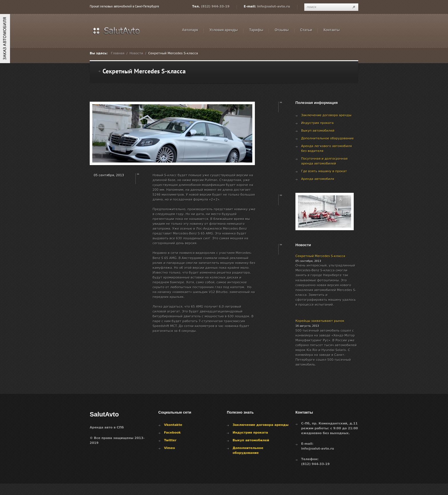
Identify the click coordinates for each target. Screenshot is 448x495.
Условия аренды (224, 30)
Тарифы (256, 30)
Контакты (332, 30)
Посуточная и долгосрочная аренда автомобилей (324, 161)
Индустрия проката (317, 123)
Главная (118, 53)
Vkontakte (173, 425)
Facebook (172, 433)
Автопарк (190, 30)
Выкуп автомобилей (318, 131)
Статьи (306, 30)
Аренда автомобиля (318, 179)
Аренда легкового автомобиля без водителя (326, 149)
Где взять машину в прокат (324, 171)
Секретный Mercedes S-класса (320, 256)
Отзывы (282, 30)
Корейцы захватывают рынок (320, 321)
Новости (136, 53)
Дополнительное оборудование (327, 138)
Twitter (170, 440)
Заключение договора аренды (326, 115)
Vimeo (170, 448)
